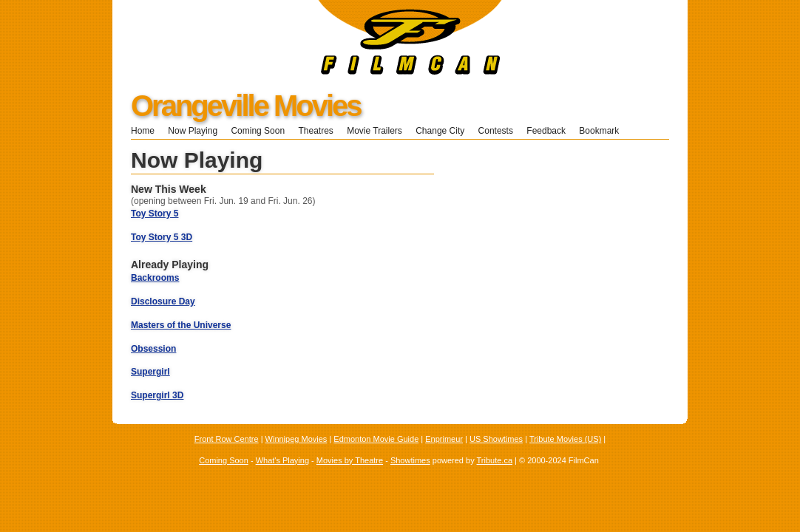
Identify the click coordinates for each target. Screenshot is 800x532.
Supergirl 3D (157, 395)
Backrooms (155, 278)
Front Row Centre (227, 439)
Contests (496, 131)
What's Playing (282, 460)
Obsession (153, 349)
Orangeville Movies (246, 106)
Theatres (315, 131)
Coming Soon (258, 131)
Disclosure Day (163, 301)
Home (143, 131)
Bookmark (604, 131)
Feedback (546, 131)
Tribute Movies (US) (565, 439)
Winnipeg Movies (296, 439)
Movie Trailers (374, 131)
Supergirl (150, 372)
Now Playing (193, 131)
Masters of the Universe (181, 325)
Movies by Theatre (350, 460)
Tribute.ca (495, 460)
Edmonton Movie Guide (376, 439)
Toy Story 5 (155, 214)
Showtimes (410, 460)
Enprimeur (444, 439)
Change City (440, 131)
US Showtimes (496, 439)
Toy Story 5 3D (162, 237)
